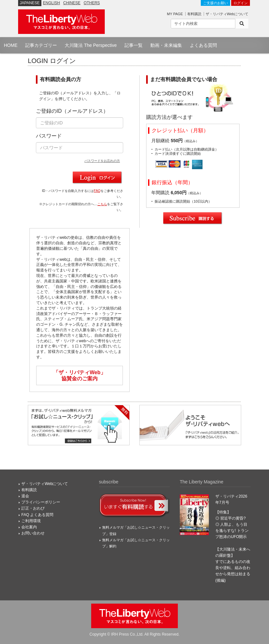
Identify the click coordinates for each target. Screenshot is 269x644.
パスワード (49, 136)
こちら (102, 204)
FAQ (97, 191)
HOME (11, 45)
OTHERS (92, 3)
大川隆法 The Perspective (91, 45)
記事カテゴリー (41, 45)
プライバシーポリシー (41, 502)
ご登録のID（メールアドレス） (72, 111)
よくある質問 (203, 45)
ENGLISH (52, 3)
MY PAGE (175, 14)
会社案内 (29, 527)
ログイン (241, 3)
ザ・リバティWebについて (227, 14)
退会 (25, 496)
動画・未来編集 (166, 45)
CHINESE (72, 3)
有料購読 (194, 14)
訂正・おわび (33, 508)
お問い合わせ (33, 533)
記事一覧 (134, 45)
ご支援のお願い (215, 3)
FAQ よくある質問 (37, 515)
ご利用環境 (31, 521)
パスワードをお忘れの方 (102, 161)
